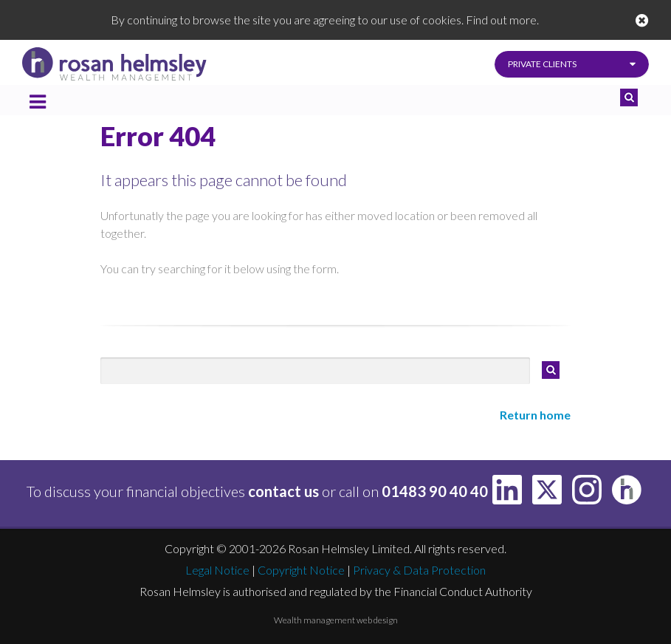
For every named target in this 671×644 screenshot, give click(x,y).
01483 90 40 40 (435, 491)
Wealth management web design (336, 620)
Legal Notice (217, 570)
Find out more (501, 20)
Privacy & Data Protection (419, 570)
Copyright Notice (301, 570)
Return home (535, 415)
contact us (283, 491)
